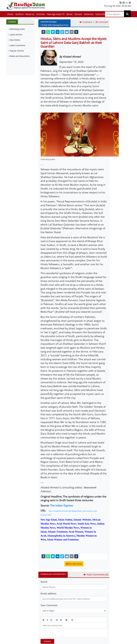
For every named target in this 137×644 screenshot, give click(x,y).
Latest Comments (18, 45)
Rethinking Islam (17, 29)
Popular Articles (17, 51)
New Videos (15, 40)
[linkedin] (58, 32)
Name (44, 582)
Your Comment (49, 605)
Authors (19, 14)
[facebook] (43, 32)
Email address (48, 593)
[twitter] (53, 32)
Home (10, 14)
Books (70, 14)
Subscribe (100, 14)
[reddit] (67, 32)
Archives (41, 14)
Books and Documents (20, 56)
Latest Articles (16, 35)
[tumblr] (76, 32)
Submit (47, 641)
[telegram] (62, 32)
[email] (72, 32)
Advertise (89, 14)
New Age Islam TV (56, 14)
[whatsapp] (48, 32)
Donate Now (74, 564)
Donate (78, 14)
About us (30, 14)
